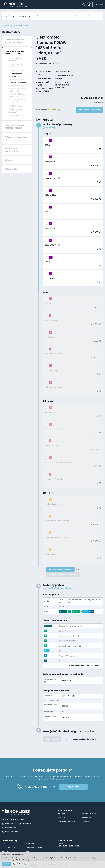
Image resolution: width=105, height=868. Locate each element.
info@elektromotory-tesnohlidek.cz (17, 826)
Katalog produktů (9, 849)
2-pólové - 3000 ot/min (18, 82)
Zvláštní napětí (51, 281)
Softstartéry (87, 819)
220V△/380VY (50, 164)
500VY (47, 214)
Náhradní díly (11, 171)
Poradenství (87, 823)
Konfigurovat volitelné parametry (63, 577)
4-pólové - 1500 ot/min (89, 15)
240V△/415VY (50, 197)
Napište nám (77, 789)
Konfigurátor (45, 122)
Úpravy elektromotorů (66, 823)
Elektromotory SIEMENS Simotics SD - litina (44, 15)
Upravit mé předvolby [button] (20, 864)
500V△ (47, 264)
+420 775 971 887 (10, 834)
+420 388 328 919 (10, 830)
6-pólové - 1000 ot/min (17, 88)
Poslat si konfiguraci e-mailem (84, 741)
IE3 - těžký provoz (15, 108)
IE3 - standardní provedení (70, 15)
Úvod (5, 15)
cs (96, 5)
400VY (47, 147)
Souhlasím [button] (7, 864)
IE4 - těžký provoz (16, 118)
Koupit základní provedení (60, 572)
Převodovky (62, 819)
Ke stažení (30, 845)
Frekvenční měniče (89, 815)
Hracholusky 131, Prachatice (14, 822)
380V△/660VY (50, 230)
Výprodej (9, 162)
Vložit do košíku (52, 741)
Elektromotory (23, 15)
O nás (4, 845)
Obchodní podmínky (34, 849)
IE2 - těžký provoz (15, 72)
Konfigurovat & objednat (90, 112)
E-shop (13, 15)
